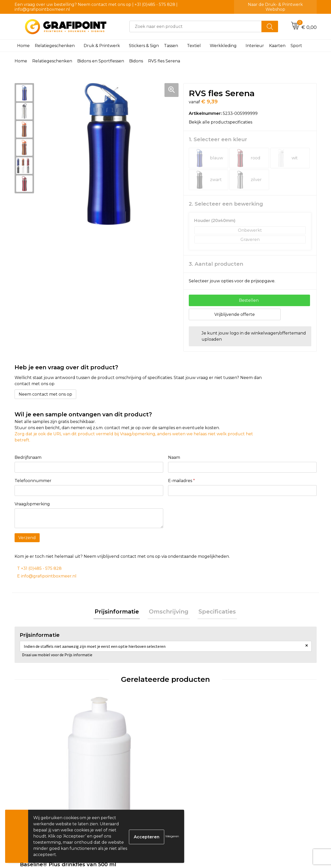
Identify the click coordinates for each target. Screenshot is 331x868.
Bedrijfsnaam (28, 457)
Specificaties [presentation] (215, 612)
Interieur (255, 46)
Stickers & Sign (144, 46)
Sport (296, 46)
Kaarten (277, 46)
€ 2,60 (35, 788)
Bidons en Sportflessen (101, 61)
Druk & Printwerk (102, 46)
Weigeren (172, 836)
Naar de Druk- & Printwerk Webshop (275, 7)
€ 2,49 (261, 780)
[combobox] (196, 26)
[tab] (119, 613)
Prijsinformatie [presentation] (119, 612)
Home (23, 46)
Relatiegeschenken (55, 46)
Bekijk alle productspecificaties (222, 122)
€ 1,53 (185, 780)
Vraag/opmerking (32, 504)
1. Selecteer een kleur (218, 139)
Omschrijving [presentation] (169, 612)
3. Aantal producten (216, 264)
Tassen (171, 46)
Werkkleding (223, 46)
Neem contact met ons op (45, 394)
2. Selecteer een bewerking (226, 204)
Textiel (194, 46)
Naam (174, 457)
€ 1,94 (110, 780)
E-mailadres (181, 481)
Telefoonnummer (33, 481)
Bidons (136, 61)
